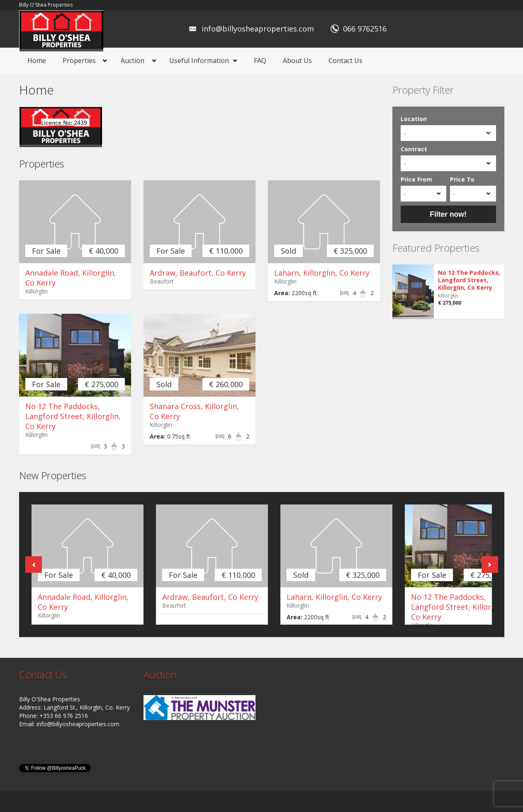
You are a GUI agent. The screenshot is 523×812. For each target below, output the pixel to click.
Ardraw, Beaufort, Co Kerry (198, 273)
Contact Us (345, 61)
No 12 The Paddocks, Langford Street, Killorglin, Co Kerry (73, 416)
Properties (79, 61)
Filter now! (448, 214)
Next (490, 565)
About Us (297, 61)
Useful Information (199, 61)
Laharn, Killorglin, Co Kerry (322, 273)
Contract (414, 149)
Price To (462, 179)
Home (37, 61)
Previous (34, 565)
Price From (416, 179)
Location (414, 119)
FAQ (260, 61)
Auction (133, 61)
